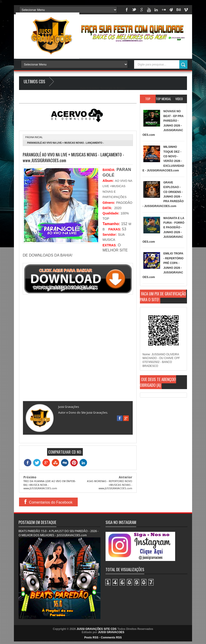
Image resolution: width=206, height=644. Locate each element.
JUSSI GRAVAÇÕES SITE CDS (97, 629)
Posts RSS (91, 638)
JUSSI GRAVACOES (111, 632)
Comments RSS (111, 638)
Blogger (121, 88)
